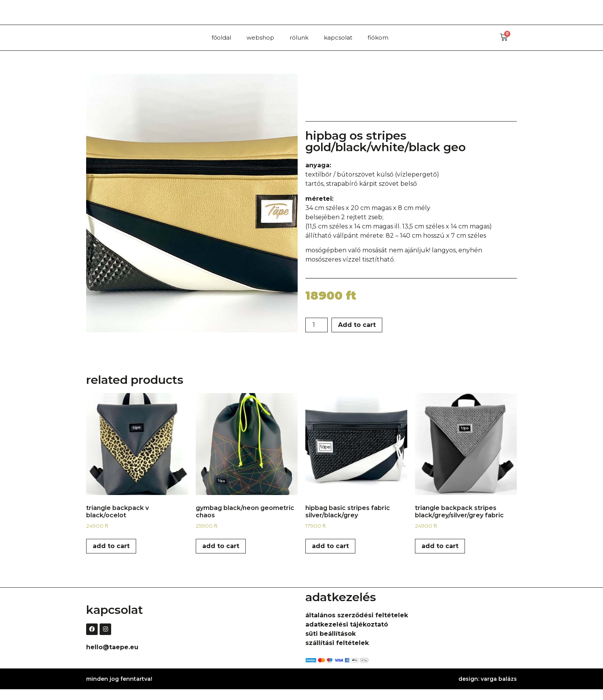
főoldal (221, 37)
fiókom (378, 37)
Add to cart (357, 336)
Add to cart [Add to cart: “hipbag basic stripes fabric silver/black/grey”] (330, 557)
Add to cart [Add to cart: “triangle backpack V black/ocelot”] (111, 557)
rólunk (299, 37)
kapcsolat (338, 37)
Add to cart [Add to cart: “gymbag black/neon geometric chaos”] (221, 557)
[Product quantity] (316, 336)
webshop (260, 37)
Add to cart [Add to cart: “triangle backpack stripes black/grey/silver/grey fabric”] (440, 557)
